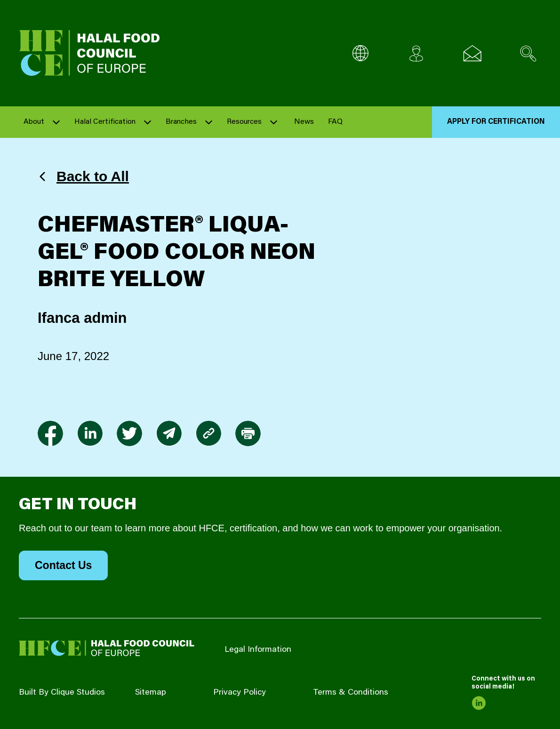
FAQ (335, 122)
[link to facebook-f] (50, 433)
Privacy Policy (240, 693)
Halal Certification (105, 122)
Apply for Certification (496, 122)
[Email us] (472, 53)
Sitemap (151, 693)
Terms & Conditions (351, 693)
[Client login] (416, 53)
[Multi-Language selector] (360, 53)
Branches (181, 122)
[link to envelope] (169, 433)
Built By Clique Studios (62, 693)
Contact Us (63, 565)
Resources (244, 122)
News (304, 122)
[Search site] (528, 53)
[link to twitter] (129, 433)
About (34, 122)
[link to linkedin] (90, 433)
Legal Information (258, 650)
